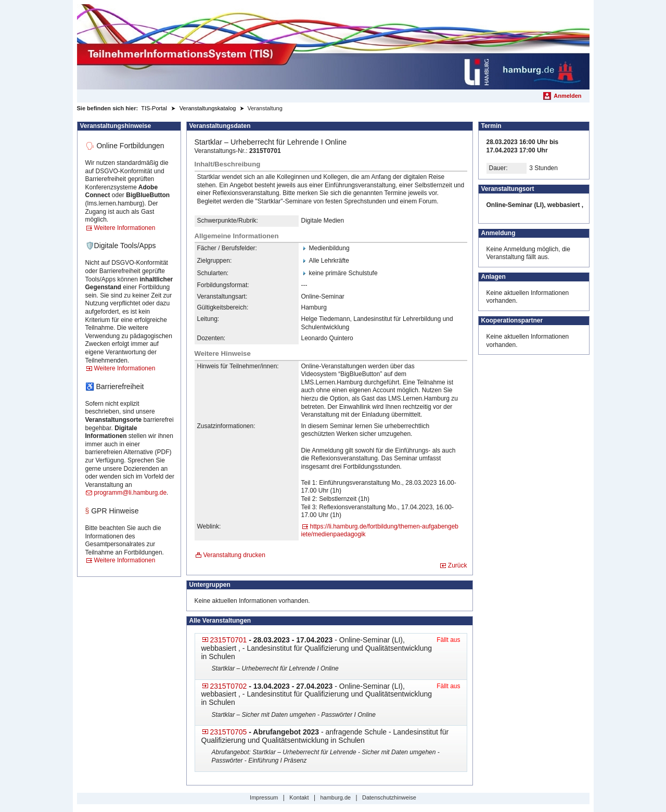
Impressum (264, 797)
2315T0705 (229, 732)
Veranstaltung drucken (234, 555)
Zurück (458, 565)
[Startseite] (333, 47)
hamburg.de (335, 797)
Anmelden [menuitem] (567, 96)
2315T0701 (229, 640)
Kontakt (299, 797)
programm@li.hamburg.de (131, 493)
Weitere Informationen (125, 228)
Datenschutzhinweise (389, 797)
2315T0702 (229, 686)
